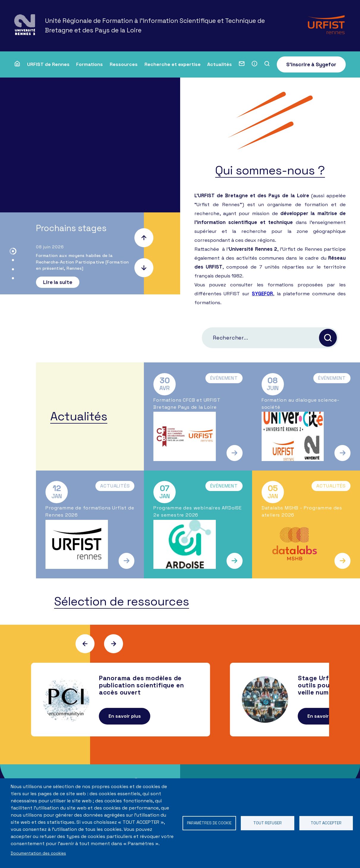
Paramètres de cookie (209, 823)
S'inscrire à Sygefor (311, 64)
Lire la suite (58, 282)
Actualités (220, 64)
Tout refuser (268, 823)
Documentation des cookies (38, 853)
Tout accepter (326, 823)
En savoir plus (125, 717)
